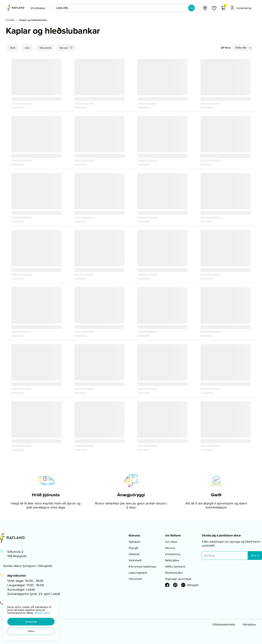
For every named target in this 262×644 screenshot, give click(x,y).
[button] (31, 622)
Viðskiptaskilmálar (224, 624)
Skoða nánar (42, 613)
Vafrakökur (249, 624)
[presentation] (38, 8)
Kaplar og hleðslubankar (33, 20)
